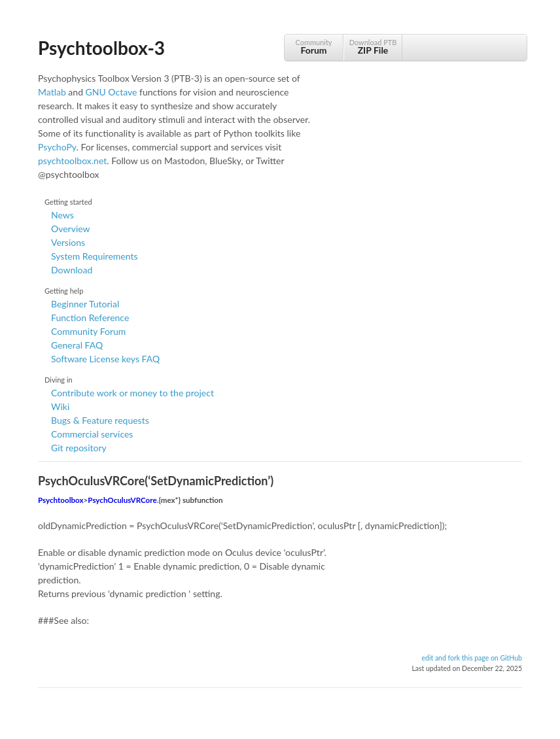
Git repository (79, 448)
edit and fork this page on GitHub (472, 658)
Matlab (52, 92)
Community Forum (88, 331)
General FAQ (77, 345)
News (62, 215)
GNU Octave (112, 92)
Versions (68, 242)
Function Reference (90, 318)
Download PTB (373, 47)
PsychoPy (57, 147)
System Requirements (94, 256)
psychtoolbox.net (72, 161)
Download (72, 270)
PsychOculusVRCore (122, 500)
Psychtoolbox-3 (101, 48)
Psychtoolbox (61, 500)
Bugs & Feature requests (100, 420)
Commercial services (92, 434)
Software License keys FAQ (105, 359)
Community (314, 47)
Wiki (60, 406)
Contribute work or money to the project (132, 393)
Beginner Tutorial (85, 304)
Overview (71, 229)
